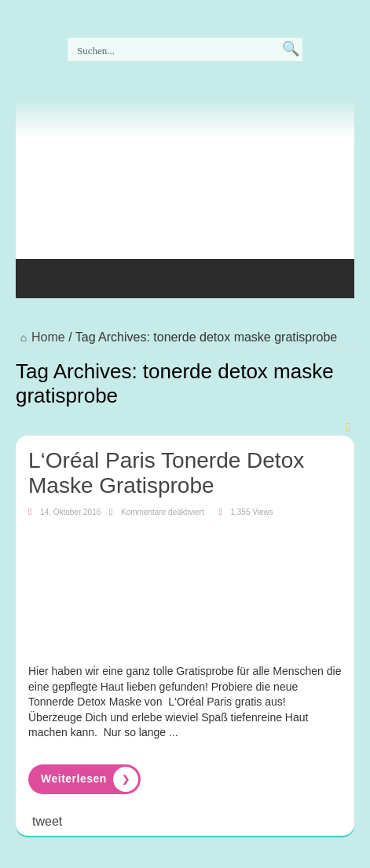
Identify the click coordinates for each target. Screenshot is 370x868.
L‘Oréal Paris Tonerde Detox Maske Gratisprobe (166, 473)
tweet (47, 821)
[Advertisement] (141, 220)
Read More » (84, 779)
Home (40, 337)
